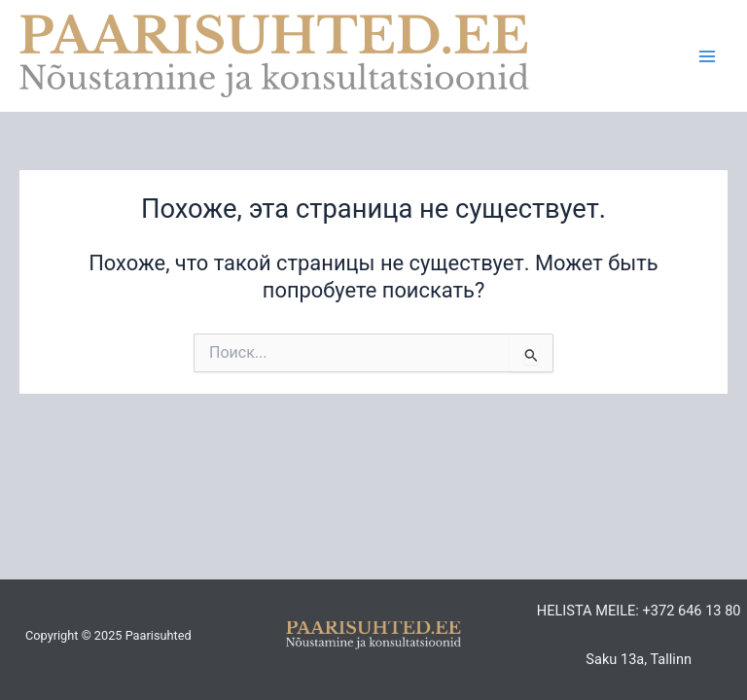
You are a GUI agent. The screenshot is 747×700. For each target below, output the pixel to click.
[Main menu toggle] (707, 56)
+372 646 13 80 (691, 611)
